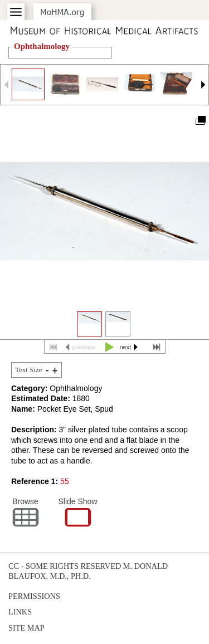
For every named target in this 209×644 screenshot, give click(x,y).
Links (20, 612)
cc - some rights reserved (65, 566)
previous (84, 347)
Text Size (29, 370)
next (126, 347)
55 (65, 481)
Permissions (34, 596)
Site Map (26, 628)
